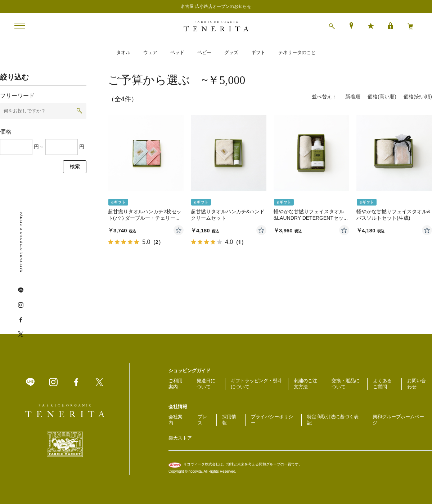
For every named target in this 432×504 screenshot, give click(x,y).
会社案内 (175, 420)
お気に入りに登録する (179, 230)
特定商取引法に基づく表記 (333, 420)
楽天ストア (180, 438)
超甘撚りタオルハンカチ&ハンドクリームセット (228, 215)
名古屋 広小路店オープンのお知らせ (216, 6)
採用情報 (229, 420)
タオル (123, 52)
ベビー (204, 52)
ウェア (150, 52)
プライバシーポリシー (272, 420)
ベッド (177, 52)
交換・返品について (346, 384)
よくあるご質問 (382, 384)
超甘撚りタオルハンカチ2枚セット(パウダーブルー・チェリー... (145, 215)
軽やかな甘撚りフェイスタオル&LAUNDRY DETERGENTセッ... (311, 215)
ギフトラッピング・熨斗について (256, 384)
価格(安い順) (418, 97)
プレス (202, 420)
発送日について (206, 384)
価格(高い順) (382, 97)
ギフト (258, 52)
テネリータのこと (297, 52)
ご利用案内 (175, 384)
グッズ (231, 52)
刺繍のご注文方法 (305, 384)
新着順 (353, 97)
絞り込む (14, 77)
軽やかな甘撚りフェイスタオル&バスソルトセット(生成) (393, 215)
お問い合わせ (417, 384)
